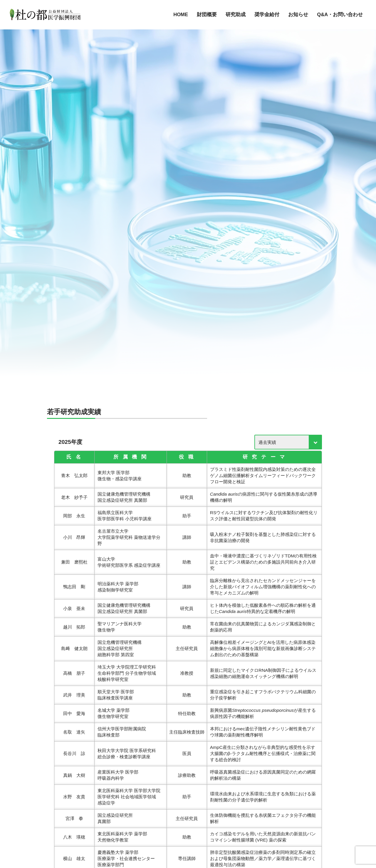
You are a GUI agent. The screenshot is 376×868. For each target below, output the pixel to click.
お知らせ (298, 15)
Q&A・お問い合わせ (340, 15)
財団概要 (207, 15)
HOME (181, 15)
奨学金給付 (267, 15)
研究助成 (236, 15)
